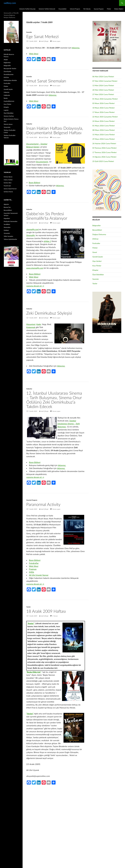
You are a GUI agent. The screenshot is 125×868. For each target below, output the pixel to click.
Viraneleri (7, 233)
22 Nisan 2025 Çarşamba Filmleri (105, 117)
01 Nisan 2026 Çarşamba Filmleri (105, 99)
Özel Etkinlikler (98, 275)
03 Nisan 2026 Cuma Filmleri (103, 103)
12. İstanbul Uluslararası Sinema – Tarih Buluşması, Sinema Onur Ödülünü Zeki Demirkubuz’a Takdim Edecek (54, 400)
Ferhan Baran (8, 177)
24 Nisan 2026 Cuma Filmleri (103, 121)
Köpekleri (7, 218)
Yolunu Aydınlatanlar (10, 239)
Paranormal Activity (43, 504)
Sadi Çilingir (45, 41)
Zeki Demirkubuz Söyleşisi (49, 313)
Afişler (6, 60)
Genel (95, 252)
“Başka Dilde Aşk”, (34, 672)
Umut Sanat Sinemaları (46, 81)
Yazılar (28, 607)
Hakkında (7, 95)
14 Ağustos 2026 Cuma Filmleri (104, 157)
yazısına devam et (35, 286)
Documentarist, (42, 162)
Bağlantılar (7, 63)
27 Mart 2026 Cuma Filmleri (103, 94)
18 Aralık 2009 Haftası (46, 611)
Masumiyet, (31, 324)
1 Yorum (55, 616)
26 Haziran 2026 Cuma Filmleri (104, 143)
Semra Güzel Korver (10, 189)
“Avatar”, (31, 623)
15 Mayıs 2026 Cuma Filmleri (104, 135)
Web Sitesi (34, 54)
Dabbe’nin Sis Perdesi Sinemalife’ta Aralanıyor (47, 216)
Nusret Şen (7, 186)
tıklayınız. (76, 48)
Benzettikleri (97, 230)
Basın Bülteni (34, 182)
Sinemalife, (31, 235)
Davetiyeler (7, 71)
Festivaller (96, 243)
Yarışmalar (7, 127)
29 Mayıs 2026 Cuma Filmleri (104, 139)
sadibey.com (10, 3)
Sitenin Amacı (8, 124)
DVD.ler (95, 239)
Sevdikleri (7, 224)
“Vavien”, (30, 714)
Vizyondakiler (62, 9)
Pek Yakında (87, 9)
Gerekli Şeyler (98, 257)
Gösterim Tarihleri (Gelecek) (47, 9)
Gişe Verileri (97, 261)
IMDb (31, 572)
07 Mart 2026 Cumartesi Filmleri (105, 81)
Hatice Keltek (8, 180)
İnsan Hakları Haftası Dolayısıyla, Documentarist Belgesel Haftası (55, 130)
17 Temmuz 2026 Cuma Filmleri (104, 152)
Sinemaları (7, 227)
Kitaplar (95, 270)
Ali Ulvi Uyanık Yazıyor (39, 575)
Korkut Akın (8, 183)
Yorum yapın (56, 41)
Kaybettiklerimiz (9, 101)
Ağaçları (6, 204)
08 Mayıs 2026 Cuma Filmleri (104, 130)
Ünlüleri (6, 230)
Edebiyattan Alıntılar (10, 80)
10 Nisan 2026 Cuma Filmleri (103, 108)
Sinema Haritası (9, 116)
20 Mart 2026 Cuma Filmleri (103, 90)
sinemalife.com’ (33, 229)
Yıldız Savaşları (8, 236)
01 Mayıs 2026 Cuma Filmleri (104, 126)
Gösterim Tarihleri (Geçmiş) (27, 9)
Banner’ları (7, 207)
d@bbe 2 (47, 241)
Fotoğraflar (34, 563)
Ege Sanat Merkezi (42, 36)
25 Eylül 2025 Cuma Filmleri (103, 161)
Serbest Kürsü (8, 192)
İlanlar (6, 98)
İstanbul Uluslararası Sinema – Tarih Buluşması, (69, 424)
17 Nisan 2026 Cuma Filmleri (103, 112)
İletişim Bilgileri (119, 9)
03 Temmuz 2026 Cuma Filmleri (104, 148)
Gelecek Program (75, 9)
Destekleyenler (9, 74)
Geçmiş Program (99, 9)
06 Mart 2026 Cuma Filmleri (103, 77)
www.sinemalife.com (35, 268)
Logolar (6, 110)
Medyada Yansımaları (11, 221)
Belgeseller (97, 225)
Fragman (33, 569)
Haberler (29, 124)
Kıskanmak (31, 327)
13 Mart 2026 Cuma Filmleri (103, 85)
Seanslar (29, 32)
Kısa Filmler (97, 266)
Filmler (109, 9)
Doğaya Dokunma (99, 234)
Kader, (39, 324)
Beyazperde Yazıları (10, 68)
